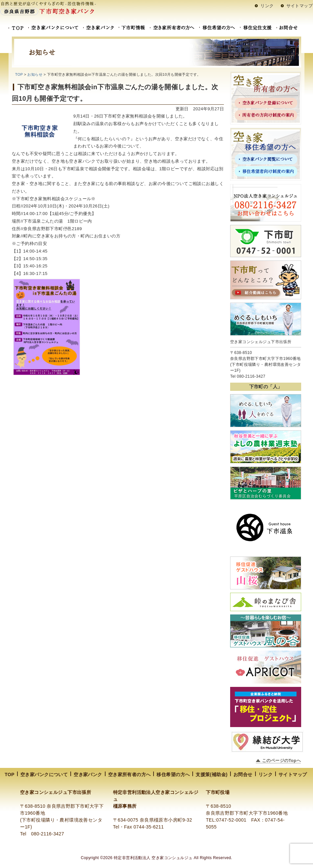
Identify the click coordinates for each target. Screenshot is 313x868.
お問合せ (243, 774)
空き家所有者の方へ (130, 774)
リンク (267, 6)
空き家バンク (88, 774)
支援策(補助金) (212, 774)
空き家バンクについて (44, 774)
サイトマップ (300, 6)
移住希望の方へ (173, 774)
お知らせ (35, 74)
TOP (19, 74)
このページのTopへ (281, 760)
